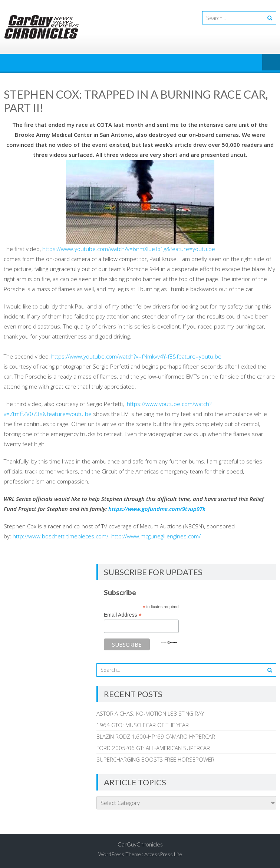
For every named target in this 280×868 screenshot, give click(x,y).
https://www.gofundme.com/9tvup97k (157, 509)
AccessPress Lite (163, 854)
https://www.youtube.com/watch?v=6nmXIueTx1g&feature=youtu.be (129, 249)
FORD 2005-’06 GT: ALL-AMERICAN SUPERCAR (153, 748)
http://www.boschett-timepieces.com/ (60, 536)
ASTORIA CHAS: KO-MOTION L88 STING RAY (150, 713)
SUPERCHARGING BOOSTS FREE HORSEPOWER (155, 759)
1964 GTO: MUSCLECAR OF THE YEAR (143, 725)
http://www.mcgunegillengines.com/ (156, 536)
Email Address (123, 615)
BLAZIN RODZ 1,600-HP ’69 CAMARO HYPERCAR (156, 736)
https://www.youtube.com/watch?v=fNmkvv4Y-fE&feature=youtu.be (136, 356)
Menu (271, 63)
